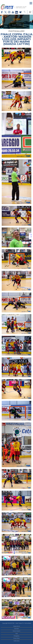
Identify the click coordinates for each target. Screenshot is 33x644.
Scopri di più (17, 25)
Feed (17, 634)
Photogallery (17, 636)
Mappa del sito (17, 626)
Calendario (17, 629)
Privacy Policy (17, 638)
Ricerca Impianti (16, 631)
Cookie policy (17, 641)
